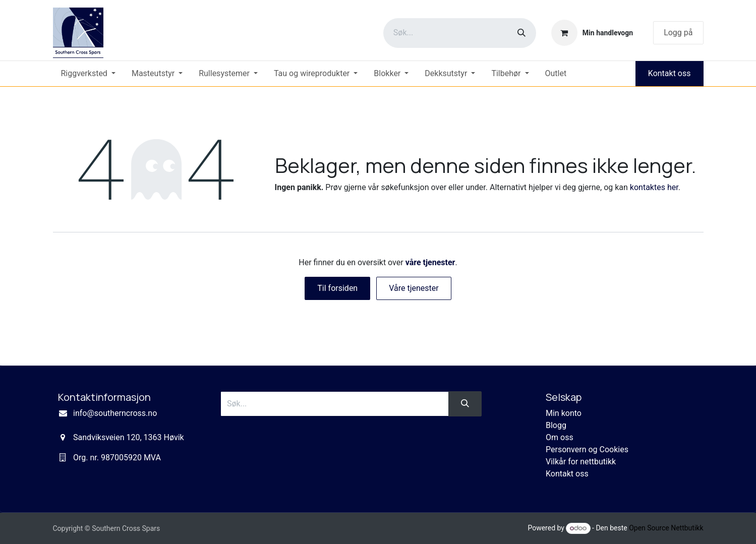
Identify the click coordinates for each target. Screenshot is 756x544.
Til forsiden (337, 288)
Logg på (678, 33)
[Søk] (521, 33)
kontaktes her (654, 187)
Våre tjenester (414, 288)
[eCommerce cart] (592, 33)
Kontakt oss (670, 73)
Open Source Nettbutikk (666, 528)
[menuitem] (88, 74)
